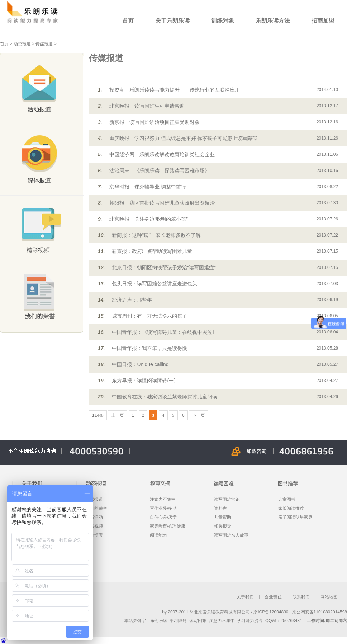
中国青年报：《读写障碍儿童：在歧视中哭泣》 (165, 332)
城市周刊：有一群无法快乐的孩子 (149, 316)
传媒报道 (44, 44)
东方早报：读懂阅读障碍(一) (144, 381)
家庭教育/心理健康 (168, 526)
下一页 (199, 415)
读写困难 (198, 621)
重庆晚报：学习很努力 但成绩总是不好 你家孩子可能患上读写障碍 (184, 138)
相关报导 (223, 526)
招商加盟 (323, 21)
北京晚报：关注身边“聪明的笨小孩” (149, 219)
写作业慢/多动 (163, 508)
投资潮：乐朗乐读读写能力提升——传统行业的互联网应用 (175, 90)
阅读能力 (158, 535)
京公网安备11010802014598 (320, 612)
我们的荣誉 (96, 508)
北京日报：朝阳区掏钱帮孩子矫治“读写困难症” (164, 267)
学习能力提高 (250, 621)
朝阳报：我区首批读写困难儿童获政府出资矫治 (162, 203)
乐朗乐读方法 (273, 21)
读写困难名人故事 (231, 535)
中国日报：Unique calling (140, 364)
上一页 (118, 415)
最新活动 (94, 517)
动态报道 (22, 44)
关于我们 (245, 597)
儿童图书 (287, 499)
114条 (98, 415)
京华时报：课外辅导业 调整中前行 (148, 187)
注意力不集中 (163, 499)
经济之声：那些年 (132, 300)
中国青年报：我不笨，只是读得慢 (149, 348)
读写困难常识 (227, 499)
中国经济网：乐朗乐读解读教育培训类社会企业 (162, 154)
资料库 (220, 508)
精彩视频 (94, 526)
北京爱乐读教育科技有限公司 (222, 612)
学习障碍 (178, 621)
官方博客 (94, 535)
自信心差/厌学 (163, 517)
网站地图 (329, 597)
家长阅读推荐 (291, 508)
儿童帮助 (223, 517)
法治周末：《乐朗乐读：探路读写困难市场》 (160, 171)
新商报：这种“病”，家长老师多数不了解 (156, 235)
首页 (128, 21)
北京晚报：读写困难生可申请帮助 (147, 106)
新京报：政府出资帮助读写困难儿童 (152, 251)
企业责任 (273, 597)
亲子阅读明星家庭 (295, 517)
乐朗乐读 (159, 621)
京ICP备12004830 (271, 612)
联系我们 (301, 597)
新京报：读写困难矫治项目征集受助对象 (155, 122)
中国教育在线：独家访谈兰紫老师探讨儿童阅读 (165, 397)
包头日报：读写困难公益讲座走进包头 (155, 284)
